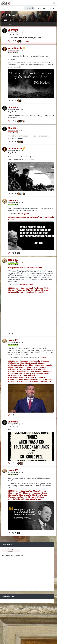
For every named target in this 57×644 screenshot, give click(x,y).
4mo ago (11, 424)
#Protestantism (24, 369)
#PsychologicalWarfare (18, 377)
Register (41, 8)
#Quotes (18, 217)
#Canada (48, 365)
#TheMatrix (20, 290)
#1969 (10, 491)
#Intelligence (37, 373)
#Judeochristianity (39, 369)
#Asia (51, 217)
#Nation (44, 493)
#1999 (10, 288)
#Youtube (24, 361)
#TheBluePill (38, 292)
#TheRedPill (13, 292)
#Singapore (35, 493)
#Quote (16, 361)
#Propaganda (46, 371)
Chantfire (13, 30)
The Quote (13, 15)
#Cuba (10, 367)
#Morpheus (36, 290)
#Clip (38, 361)
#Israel (22, 367)
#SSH (35, 363)
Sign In (51, 8)
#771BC (11, 217)
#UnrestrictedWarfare (37, 377)
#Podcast (45, 361)
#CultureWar (48, 379)
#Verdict (32, 361)
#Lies (30, 292)
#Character (46, 290)
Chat (12, 20)
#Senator (42, 367)
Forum (19, 20)
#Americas (39, 365)
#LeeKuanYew (27, 491)
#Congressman (32, 367)
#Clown (21, 365)
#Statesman (13, 493)
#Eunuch (11, 290)
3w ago (10, 130)
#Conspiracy (13, 373)
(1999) (26, 285)
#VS (16, 375)
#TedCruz (29, 363)
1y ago (11, 32)
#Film (28, 290)
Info (27, 20)
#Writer (47, 288)
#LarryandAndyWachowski (32, 288)
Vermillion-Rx (15, 48)
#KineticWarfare (44, 381)
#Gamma (42, 363)
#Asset (47, 373)
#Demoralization (15, 379)
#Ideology (12, 369)
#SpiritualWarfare (30, 375)
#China (11, 219)
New (10, 24)
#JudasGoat (13, 365)
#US (33, 365)
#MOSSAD (23, 373)
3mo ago (11, 203)
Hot (5, 24)
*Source (43, 358)
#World (46, 217)
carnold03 (13, 200)
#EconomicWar (14, 381)
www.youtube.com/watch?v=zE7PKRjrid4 (25, 268)
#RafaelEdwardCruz (16, 363)
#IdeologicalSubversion (32, 379)
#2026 (10, 361)
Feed (5, 20)
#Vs (26, 292)
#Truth (21, 292)
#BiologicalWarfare (29, 381)
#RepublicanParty (23, 371)
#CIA (29, 373)
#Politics (11, 371)
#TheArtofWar (36, 217)
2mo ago (11, 151)
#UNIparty (35, 371)
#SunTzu (26, 217)
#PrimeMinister (39, 491)
